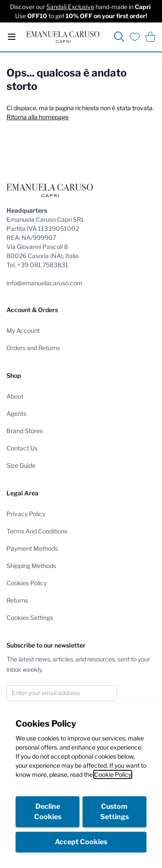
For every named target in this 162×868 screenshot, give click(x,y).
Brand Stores (25, 431)
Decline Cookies (48, 812)
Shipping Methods (31, 566)
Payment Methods (32, 548)
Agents (16, 413)
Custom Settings (114, 812)
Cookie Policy (113, 774)
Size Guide (21, 465)
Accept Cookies (81, 842)
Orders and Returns (33, 348)
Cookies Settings (30, 617)
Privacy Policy (26, 514)
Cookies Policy (27, 583)
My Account (23, 330)
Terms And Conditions (37, 531)
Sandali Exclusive (70, 7)
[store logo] (63, 37)
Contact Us (22, 448)
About (15, 396)
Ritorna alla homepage (38, 117)
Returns (17, 600)
